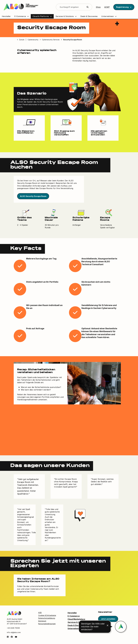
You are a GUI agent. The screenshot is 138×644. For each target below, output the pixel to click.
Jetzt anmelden (108, 619)
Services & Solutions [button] (65, 16)
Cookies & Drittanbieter (47, 615)
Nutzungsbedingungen (47, 624)
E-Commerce (74, 616)
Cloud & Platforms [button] (41, 16)
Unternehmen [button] (107, 16)
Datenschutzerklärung (47, 618)
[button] (124, 7)
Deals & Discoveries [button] (89, 16)
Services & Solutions (77, 622)
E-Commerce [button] (20, 16)
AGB (40, 613)
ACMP (107, 7)
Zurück (22, 40)
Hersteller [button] (6, 16)
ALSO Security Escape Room (33, 196)
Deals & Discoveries (77, 625)
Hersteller (72, 613)
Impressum (42, 621)
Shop (98, 7)
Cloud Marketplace (76, 619)
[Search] (74, 7)
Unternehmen (74, 628)
